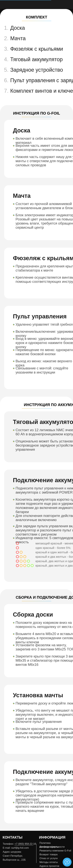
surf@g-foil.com (20, 848)
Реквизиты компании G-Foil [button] (55, 851)
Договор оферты (49, 847)
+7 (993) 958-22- (24, 844)
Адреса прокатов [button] (49, 866)
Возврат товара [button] (49, 854)
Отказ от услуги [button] (49, 858)
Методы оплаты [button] (49, 862)
